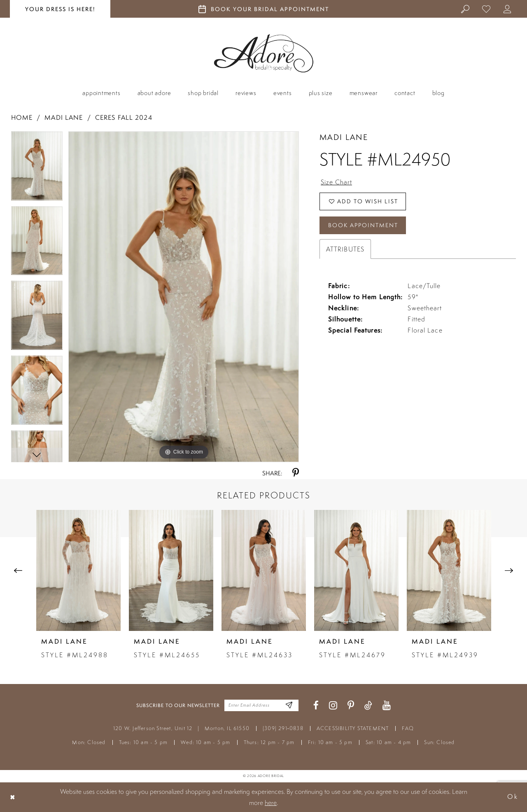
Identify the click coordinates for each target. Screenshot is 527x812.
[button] (507, 9)
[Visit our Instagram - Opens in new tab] (333, 706)
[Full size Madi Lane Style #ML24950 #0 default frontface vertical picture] (184, 297)
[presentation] (78, 570)
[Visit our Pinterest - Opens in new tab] (351, 706)
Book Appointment (363, 225)
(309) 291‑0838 (283, 728)
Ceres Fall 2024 (124, 117)
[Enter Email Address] (289, 706)
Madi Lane (64, 117)
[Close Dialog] (13, 797)
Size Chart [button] (336, 182)
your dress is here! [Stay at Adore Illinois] (60, 9)
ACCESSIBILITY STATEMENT (353, 728)
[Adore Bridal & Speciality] (264, 53)
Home (22, 117)
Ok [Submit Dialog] (513, 797)
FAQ (408, 728)
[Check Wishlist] (486, 9)
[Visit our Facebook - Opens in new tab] (316, 706)
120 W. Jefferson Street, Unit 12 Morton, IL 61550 (181, 728)
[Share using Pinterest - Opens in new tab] (296, 473)
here (271, 803)
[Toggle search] (465, 9)
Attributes (345, 249)
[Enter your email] (261, 705)
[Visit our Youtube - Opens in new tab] (387, 706)
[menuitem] (465, 9)
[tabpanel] (37, 169)
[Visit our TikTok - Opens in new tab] (368, 706)
